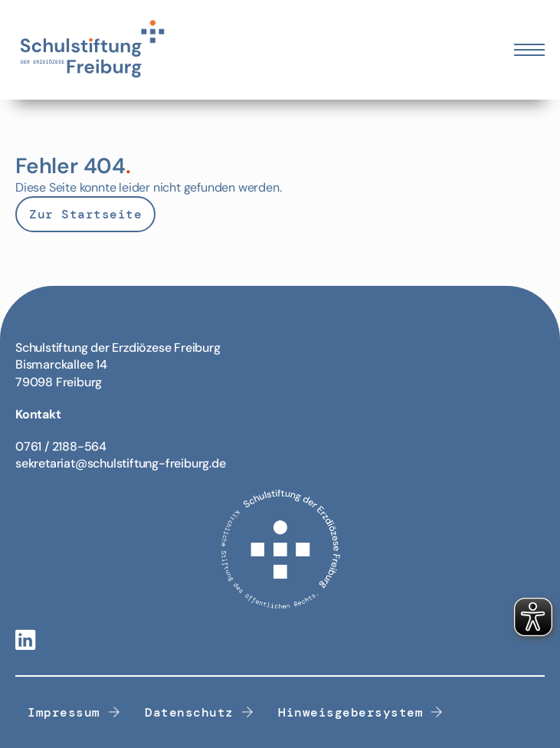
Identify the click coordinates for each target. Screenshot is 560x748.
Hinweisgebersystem (361, 712)
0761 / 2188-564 (61, 446)
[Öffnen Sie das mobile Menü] (529, 50)
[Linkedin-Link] (25, 641)
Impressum (74, 712)
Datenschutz (199, 712)
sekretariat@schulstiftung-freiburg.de (121, 463)
